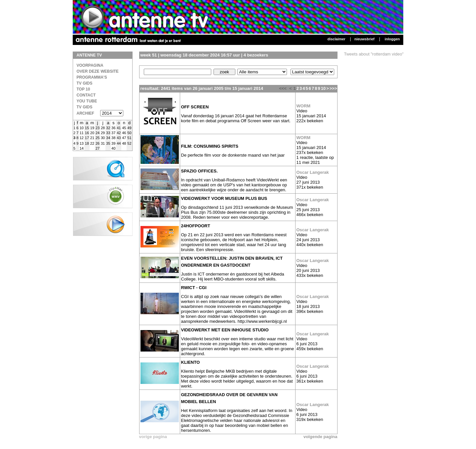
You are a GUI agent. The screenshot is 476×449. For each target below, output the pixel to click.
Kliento (191, 362)
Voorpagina (90, 65)
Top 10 (83, 89)
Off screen (195, 107)
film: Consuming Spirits (210, 146)
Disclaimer (336, 39)
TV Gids (85, 83)
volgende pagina (320, 437)
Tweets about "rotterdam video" (374, 54)
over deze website (98, 71)
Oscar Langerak (313, 172)
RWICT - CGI (194, 288)
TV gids (85, 107)
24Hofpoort (196, 226)
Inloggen (392, 39)
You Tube (87, 101)
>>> (333, 88)
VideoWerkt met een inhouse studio (225, 330)
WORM (304, 106)
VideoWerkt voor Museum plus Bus (224, 198)
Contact (86, 95)
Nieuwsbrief (364, 39)
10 (323, 88)
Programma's (92, 77)
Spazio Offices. (199, 171)
